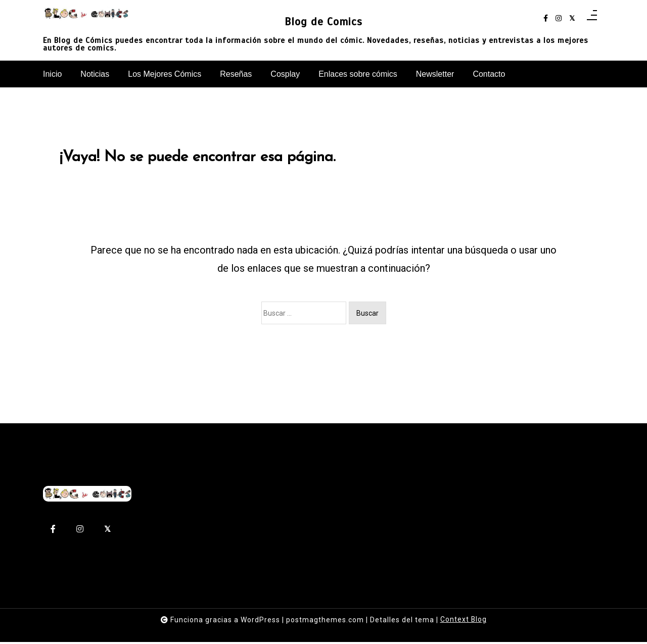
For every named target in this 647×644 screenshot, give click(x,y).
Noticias (95, 74)
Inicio (52, 74)
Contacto (489, 74)
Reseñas (236, 74)
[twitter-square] (572, 18)
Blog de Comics (323, 21)
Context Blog (463, 622)
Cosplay (285, 74)
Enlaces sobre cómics (358, 74)
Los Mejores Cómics (165, 74)
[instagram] (559, 18)
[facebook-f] (546, 18)
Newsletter (435, 74)
